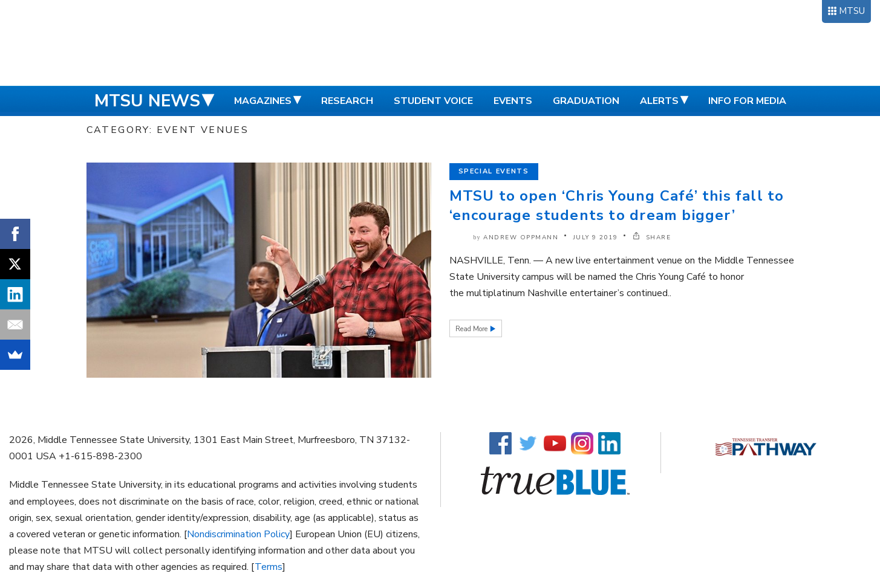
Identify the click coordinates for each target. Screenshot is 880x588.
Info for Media (747, 101)
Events (513, 101)
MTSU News (147, 101)
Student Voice (433, 101)
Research (347, 101)
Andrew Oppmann (521, 237)
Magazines (263, 101)
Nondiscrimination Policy (238, 534)
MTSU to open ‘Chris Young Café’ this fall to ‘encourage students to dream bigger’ (617, 205)
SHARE (652, 237)
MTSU (852, 11)
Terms (269, 567)
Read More (472, 329)
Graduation (586, 101)
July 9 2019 (596, 237)
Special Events (494, 171)
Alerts (659, 101)
